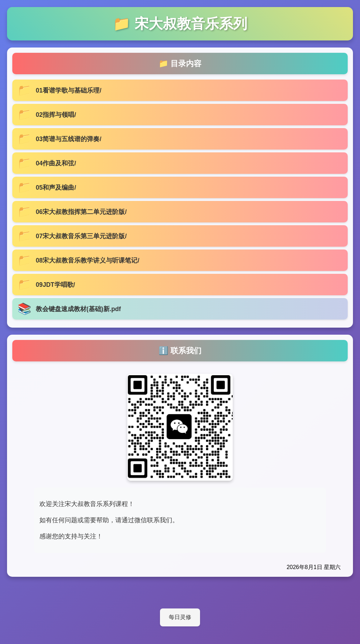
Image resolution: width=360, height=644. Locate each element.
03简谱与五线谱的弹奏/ (69, 139)
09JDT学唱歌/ (56, 285)
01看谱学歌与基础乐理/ (69, 90)
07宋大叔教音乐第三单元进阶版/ (81, 236)
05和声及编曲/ (56, 188)
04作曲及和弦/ (56, 163)
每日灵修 (180, 617)
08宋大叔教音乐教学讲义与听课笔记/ (88, 260)
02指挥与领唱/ (56, 115)
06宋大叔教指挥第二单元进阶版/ (81, 212)
